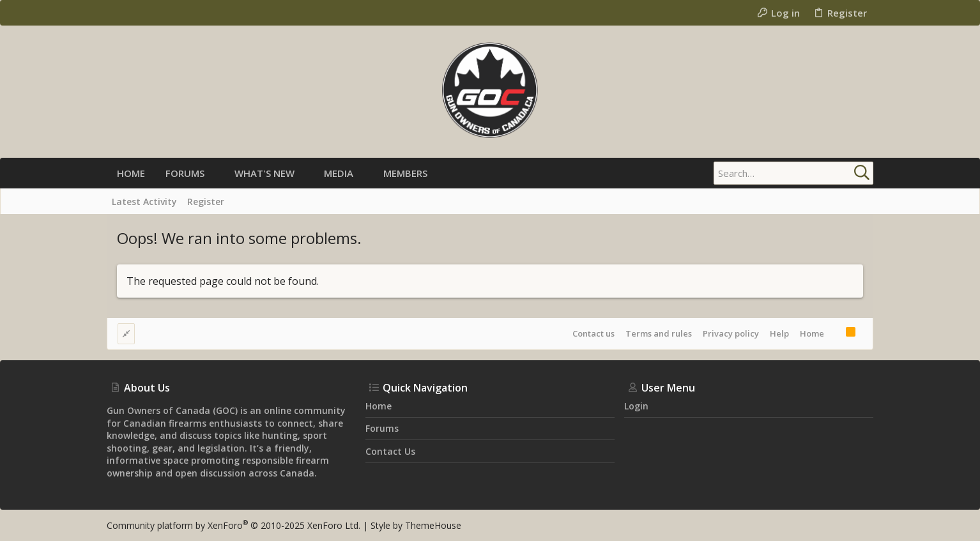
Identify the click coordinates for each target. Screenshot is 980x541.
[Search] (793, 173)
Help (779, 333)
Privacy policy (731, 333)
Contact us (593, 333)
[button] (215, 173)
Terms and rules (659, 333)
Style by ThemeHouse (416, 525)
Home (812, 333)
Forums (382, 428)
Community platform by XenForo (234, 525)
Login (636, 406)
